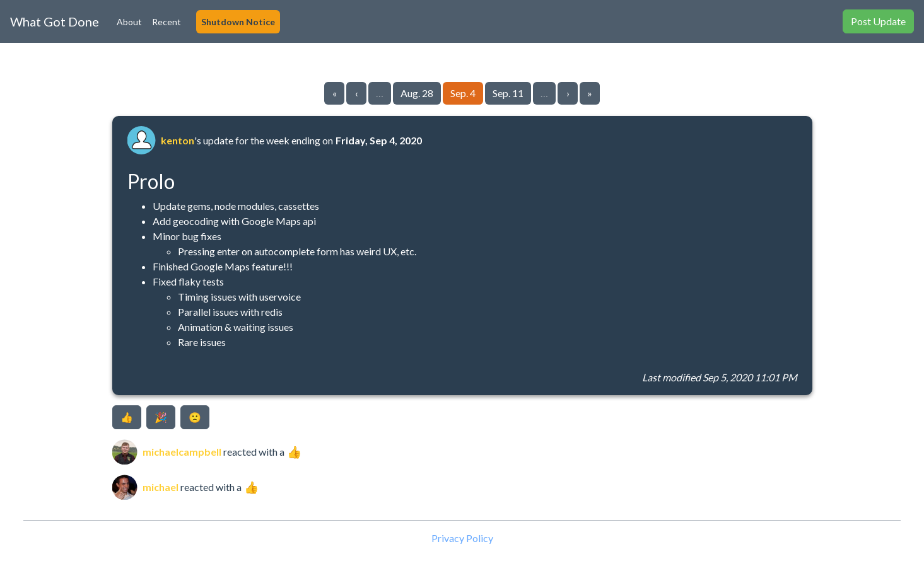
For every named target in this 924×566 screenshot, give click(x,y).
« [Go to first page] (335, 93)
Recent (167, 22)
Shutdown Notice (238, 22)
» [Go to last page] (590, 93)
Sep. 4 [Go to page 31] (463, 93)
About (129, 22)
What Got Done (55, 21)
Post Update (878, 21)
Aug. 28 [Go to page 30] (417, 93)
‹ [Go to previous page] (357, 93)
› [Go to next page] (568, 93)
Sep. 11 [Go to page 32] (508, 93)
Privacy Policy (462, 538)
